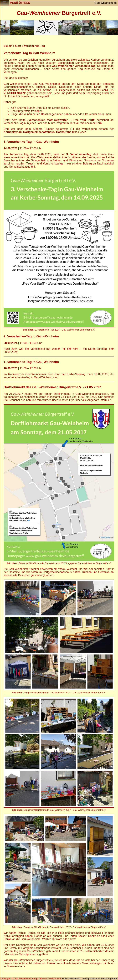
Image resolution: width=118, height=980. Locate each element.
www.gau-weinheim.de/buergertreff (100, 979)
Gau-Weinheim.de (106, 3)
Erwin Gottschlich (71, 979)
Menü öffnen (15, 3)
